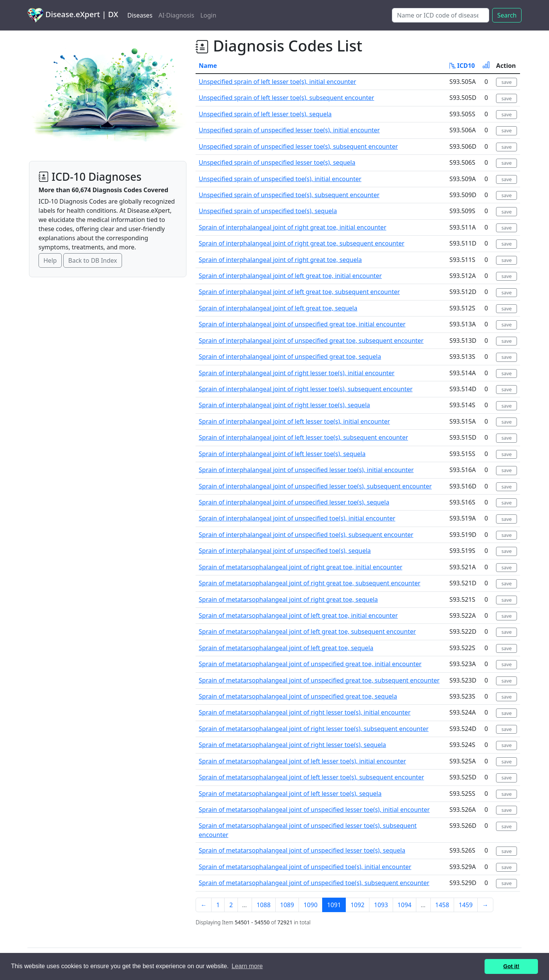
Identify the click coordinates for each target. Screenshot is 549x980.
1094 (405, 905)
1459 (466, 905)
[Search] (441, 15)
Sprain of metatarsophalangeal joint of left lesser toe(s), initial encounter (302, 761)
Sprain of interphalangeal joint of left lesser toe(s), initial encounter (294, 421)
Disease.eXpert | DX (73, 15)
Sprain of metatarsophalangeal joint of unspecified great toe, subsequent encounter (319, 680)
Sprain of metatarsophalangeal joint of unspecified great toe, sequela (298, 696)
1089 (287, 905)
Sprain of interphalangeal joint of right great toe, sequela (280, 260)
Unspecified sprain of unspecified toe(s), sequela (268, 211)
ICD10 (462, 66)
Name (208, 66)
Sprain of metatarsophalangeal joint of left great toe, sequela (286, 648)
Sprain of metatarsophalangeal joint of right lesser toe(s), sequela (292, 745)
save (506, 82)
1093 (381, 905)
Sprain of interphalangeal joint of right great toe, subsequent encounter (301, 243)
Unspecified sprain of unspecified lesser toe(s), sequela (277, 162)
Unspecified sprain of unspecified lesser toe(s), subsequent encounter (298, 146)
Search (507, 15)
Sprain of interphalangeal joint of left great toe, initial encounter (290, 276)
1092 (357, 905)
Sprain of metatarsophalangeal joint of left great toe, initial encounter (298, 615)
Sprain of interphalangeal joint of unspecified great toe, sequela (290, 357)
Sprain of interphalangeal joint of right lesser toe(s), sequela (284, 405)
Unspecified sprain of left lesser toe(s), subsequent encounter (286, 98)
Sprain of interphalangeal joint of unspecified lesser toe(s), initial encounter (306, 470)
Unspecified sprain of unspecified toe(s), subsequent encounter (289, 195)
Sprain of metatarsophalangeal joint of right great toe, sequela (288, 599)
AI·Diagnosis (177, 15)
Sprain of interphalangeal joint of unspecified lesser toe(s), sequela (294, 502)
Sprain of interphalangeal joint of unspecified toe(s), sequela (285, 551)
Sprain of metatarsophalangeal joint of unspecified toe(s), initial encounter (305, 867)
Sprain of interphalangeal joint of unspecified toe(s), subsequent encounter (306, 535)
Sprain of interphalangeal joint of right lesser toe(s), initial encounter (296, 373)
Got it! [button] (511, 966)
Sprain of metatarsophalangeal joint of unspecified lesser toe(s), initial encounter (314, 810)
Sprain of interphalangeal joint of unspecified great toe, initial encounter (302, 324)
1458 (442, 905)
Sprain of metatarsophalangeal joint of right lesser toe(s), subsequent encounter (314, 729)
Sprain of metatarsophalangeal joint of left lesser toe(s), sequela (290, 794)
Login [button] (208, 15)
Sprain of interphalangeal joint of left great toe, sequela (278, 308)
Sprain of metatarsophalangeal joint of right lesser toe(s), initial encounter (304, 712)
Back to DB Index (93, 260)
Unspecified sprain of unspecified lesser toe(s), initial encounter (289, 130)
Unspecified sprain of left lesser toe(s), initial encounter (277, 82)
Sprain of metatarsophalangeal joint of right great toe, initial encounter (300, 567)
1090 (311, 905)
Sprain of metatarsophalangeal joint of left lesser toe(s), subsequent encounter (311, 777)
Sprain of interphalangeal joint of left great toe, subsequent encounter (299, 292)
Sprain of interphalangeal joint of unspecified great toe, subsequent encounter (311, 341)
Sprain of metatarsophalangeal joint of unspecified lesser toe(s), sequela (302, 850)
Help (50, 260)
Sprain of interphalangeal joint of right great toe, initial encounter (292, 227)
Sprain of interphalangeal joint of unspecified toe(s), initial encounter (297, 518)
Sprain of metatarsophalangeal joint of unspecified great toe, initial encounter (310, 664)
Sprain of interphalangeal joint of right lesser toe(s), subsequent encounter (306, 389)
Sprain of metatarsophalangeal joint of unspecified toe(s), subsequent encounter (314, 883)
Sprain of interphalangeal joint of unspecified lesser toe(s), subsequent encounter (315, 486)
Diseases (140, 15)
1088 (264, 905)
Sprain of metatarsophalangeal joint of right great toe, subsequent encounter (309, 583)
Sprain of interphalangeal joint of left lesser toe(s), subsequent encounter (303, 437)
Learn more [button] (247, 966)
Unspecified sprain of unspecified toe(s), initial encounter (280, 179)
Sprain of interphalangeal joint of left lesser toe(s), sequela (282, 454)
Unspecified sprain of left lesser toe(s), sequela (265, 114)
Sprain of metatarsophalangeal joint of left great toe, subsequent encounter (307, 631)
